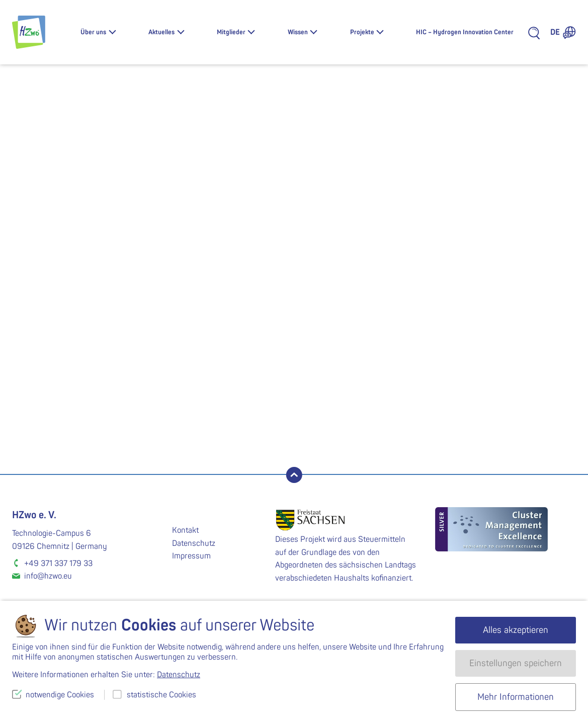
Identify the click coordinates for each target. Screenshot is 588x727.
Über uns (93, 32)
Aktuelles (161, 32)
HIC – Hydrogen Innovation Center (465, 32)
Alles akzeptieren (516, 630)
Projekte (362, 32)
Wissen (298, 32)
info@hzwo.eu (48, 576)
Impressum (191, 556)
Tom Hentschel (153, 455)
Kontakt (185, 530)
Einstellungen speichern (516, 663)
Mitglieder (231, 32)
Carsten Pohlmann (435, 455)
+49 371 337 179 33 (58, 563)
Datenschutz (194, 543)
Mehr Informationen (516, 697)
